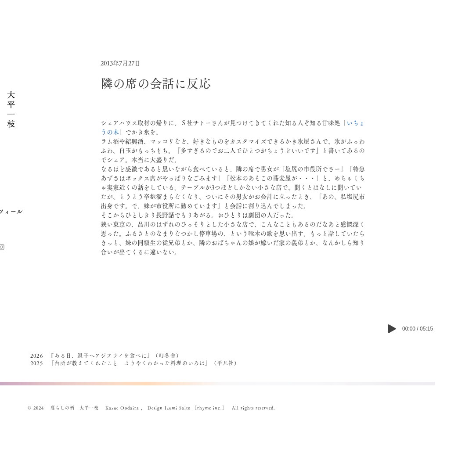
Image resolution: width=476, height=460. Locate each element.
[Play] (392, 329)
